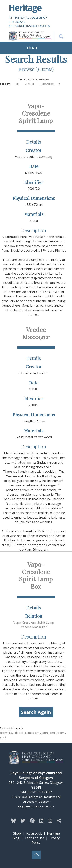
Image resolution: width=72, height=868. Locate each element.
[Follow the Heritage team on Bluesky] (13, 820)
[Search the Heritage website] (59, 36)
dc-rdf (19, 733)
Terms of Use (34, 838)
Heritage (25, 8)
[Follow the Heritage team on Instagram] (50, 820)
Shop (17, 833)
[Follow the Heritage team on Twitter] (23, 820)
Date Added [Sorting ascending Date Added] (47, 84)
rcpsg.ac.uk (34, 833)
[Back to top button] (36, 855)
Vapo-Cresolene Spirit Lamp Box (36, 575)
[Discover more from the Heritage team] (59, 820)
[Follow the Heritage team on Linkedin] (41, 820)
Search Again (36, 712)
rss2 (3, 737)
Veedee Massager (36, 333)
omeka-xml (57, 733)
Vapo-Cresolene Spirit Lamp (36, 113)
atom (4, 733)
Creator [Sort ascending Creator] (29, 84)
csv (11, 733)
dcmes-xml (33, 733)
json (45, 733)
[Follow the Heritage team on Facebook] (32, 820)
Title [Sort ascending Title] (17, 84)
